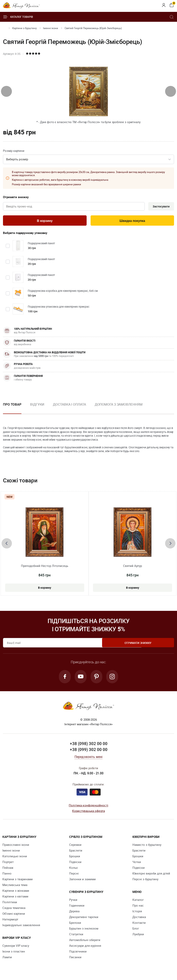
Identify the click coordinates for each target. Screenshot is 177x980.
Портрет (8, 863)
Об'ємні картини (14, 915)
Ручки (73, 901)
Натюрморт (10, 921)
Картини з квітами (15, 898)
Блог (136, 930)
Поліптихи (10, 904)
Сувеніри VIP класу (16, 947)
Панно (7, 875)
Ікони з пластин (14, 953)
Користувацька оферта (88, 812)
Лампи (7, 959)
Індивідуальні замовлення (21, 927)
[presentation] (6, 91)
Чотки (137, 863)
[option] (37, 409)
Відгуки (37, 405)
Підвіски (75, 863)
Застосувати (160, 207)
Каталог (138, 901)
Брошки (75, 858)
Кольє (74, 869)
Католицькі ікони (15, 858)
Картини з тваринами (18, 881)
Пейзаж (8, 869)
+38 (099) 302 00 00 (89, 751)
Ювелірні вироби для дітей (151, 875)
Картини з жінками (16, 892)
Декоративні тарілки (84, 918)
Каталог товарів (18, 17)
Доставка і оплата (69, 405)
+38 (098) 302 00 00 (89, 745)
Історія (137, 913)
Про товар (12, 405)
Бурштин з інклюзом (84, 930)
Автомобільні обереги (85, 941)
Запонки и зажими (82, 881)
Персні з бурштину (145, 881)
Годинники (77, 907)
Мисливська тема (15, 886)
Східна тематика (14, 909)
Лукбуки (138, 936)
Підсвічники (78, 953)
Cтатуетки (76, 936)
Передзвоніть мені (89, 758)
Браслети (76, 852)
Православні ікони (16, 846)
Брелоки (75, 924)
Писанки (75, 959)
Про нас (138, 907)
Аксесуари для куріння (85, 947)
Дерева (74, 913)
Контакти (139, 924)
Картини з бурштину (24, 28)
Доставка (139, 918)
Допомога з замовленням (119, 405)
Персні (74, 875)
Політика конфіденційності (88, 807)
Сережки (75, 846)
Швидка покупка (132, 221)
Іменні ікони (51, 28)
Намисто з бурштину (147, 846)
